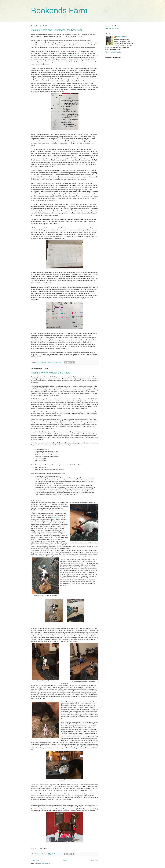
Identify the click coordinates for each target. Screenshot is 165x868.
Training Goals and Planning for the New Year (56, 30)
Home (65, 860)
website (74, 56)
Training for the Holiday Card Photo (51, 373)
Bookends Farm (59, 11)
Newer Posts (35, 860)
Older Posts (94, 860)
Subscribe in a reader (112, 29)
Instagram (54, 517)
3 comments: (58, 362)
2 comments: (58, 854)
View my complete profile (113, 52)
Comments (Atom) (45, 864)
